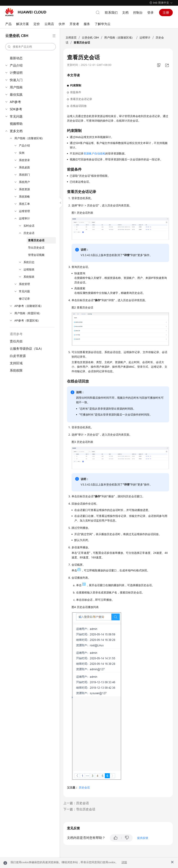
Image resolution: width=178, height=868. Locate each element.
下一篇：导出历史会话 (79, 809)
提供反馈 (143, 838)
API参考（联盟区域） (27, 321)
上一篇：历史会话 (76, 803)
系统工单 (24, 204)
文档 (125, 13)
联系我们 (111, 13)
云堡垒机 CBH (90, 38)
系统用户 (24, 182)
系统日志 (29, 262)
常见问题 (16, 116)
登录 (150, 13)
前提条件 (76, 92)
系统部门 (24, 175)
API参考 (15, 102)
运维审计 (24, 218)
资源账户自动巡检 (94, 154)
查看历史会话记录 (81, 99)
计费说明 (16, 73)
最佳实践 (16, 95)
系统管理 (24, 284)
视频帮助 (16, 124)
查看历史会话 (36, 240)
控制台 (138, 13)
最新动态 (16, 58)
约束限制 (76, 85)
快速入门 (16, 80)
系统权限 (16, 370)
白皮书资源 (18, 356)
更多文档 (16, 131)
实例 (22, 153)
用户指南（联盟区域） (28, 313)
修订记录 (24, 299)
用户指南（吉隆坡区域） (29, 138)
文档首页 (71, 38)
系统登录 (24, 160)
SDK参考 (16, 109)
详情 (124, 862)
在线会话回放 (78, 106)
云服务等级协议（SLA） (27, 349)
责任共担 (16, 341)
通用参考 (16, 334)
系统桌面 (24, 167)
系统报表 (29, 277)
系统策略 (24, 197)
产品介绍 (16, 65)
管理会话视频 (36, 255)
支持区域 (16, 363)
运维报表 (29, 270)
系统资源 (24, 189)
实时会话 (29, 226)
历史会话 (29, 233)
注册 (166, 13)
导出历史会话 (36, 248)
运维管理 (24, 211)
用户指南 (16, 87)
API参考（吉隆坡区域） (29, 306)
